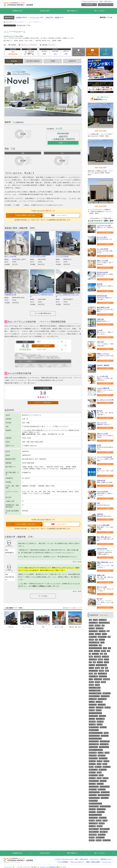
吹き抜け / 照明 (93, 753)
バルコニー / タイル (94, 741)
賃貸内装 (97, 682)
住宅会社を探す (45, 11)
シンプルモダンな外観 (104, 623)
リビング (91, 634)
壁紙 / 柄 (99, 772)
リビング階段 (105, 657)
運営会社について (106, 859)
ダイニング (98, 634)
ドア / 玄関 (92, 628)
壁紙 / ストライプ (93, 775)
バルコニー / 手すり (105, 741)
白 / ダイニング (93, 795)
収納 (100, 645)
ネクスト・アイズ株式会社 (48, 867)
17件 (66, 54)
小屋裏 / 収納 (92, 722)
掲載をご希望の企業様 (93, 862)
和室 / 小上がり (106, 840)
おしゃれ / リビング (105, 787)
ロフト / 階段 (92, 724)
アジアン (91, 668)
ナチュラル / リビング (94, 792)
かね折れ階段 (97, 657)
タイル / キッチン (93, 818)
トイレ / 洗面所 (93, 699)
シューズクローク (93, 716)
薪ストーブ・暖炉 (93, 676)
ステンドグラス (103, 676)
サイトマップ (94, 859)
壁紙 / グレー (98, 767)
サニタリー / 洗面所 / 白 (95, 688)
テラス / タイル (105, 736)
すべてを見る (43, 596)
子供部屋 (91, 640)
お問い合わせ (108, 1)
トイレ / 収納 (99, 702)
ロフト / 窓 (100, 724)
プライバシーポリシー (77, 862)
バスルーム (102, 640)
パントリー (92, 719)
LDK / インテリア (103, 758)
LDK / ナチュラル (93, 758)
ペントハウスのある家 (68, 256)
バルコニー (97, 651)
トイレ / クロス (93, 705)
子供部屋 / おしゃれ (94, 832)
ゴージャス (92, 665)
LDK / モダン (92, 761)
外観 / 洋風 (98, 625)
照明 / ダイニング (93, 801)
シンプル (106, 662)
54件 (44, 54)
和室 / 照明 (92, 837)
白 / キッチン (92, 809)
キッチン (104, 634)
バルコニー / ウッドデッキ (95, 739)
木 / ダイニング (105, 798)
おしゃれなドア (98, 679)
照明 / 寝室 (102, 823)
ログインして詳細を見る (43, 403)
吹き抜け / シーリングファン (96, 750)
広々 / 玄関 (101, 753)
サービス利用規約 (63, 862)
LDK (108, 631)
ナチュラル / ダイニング (104, 795)
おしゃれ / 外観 (103, 620)
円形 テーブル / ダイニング (95, 804)
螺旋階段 (100, 659)
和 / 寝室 (105, 821)
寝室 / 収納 (99, 710)
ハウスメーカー (34, 17)
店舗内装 (91, 682)
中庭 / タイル (103, 727)
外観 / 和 (91, 625)
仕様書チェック (63, 143)
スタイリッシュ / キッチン (95, 815)
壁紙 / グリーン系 (93, 770)
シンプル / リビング (94, 787)
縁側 (101, 654)
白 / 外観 (95, 620)
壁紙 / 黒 (91, 767)
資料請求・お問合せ (92, 54)
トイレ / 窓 (92, 702)
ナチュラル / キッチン (105, 806)
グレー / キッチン (101, 809)
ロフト (105, 648)
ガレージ (106, 659)
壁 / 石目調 (105, 778)
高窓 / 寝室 (100, 826)
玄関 (103, 625)
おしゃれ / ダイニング (94, 798)
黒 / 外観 (97, 685)
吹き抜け (103, 651)
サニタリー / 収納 (105, 696)
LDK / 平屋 (106, 761)
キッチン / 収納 (100, 707)
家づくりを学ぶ (100, 11)
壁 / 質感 (99, 778)
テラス (91, 651)
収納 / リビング (93, 789)
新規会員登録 (89, 4)
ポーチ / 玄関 (102, 631)
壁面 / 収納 (92, 710)
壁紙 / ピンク (92, 772)
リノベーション (107, 862)
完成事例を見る (17, 11)
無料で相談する (72, 11)
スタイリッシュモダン (101, 665)
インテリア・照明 (102, 674)
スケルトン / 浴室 (102, 699)
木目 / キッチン (101, 812)
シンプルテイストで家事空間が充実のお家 (42, 295)
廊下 (102, 668)
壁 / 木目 (101, 775)
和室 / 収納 (99, 840)
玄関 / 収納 (107, 707)
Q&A (101, 1)
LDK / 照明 (100, 761)
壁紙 (95, 674)
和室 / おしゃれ (102, 835)
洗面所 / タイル (106, 693)
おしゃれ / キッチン (94, 806)
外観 (90, 620)
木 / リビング (100, 784)
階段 (105, 654)
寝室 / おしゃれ (103, 818)
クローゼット (102, 716)
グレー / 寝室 (92, 826)
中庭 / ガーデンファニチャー (96, 733)
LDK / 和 (99, 764)
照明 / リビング (102, 789)
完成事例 (19, 17)
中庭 (109, 648)
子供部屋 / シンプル (94, 829)
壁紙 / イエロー (103, 770)
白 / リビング (92, 784)
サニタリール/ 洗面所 (94, 642)
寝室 (109, 637)
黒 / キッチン (92, 812)
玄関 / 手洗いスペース (94, 696)
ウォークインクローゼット (95, 648)
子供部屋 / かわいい (105, 829)
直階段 (91, 657)
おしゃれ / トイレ (93, 645)
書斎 (106, 668)
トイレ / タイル (102, 705)
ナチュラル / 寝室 (93, 823)
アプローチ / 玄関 (93, 631)
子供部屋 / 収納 (104, 832)
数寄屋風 (97, 668)
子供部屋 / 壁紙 (93, 835)
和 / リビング (103, 781)
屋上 (90, 662)
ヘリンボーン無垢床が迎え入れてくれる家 (68, 295)
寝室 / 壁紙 (99, 821)
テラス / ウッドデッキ (94, 736)
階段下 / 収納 (100, 722)
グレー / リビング (105, 792)
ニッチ (91, 679)
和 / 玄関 (107, 753)
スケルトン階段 (93, 659)
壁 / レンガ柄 (92, 778)
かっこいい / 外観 (93, 623)
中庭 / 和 (106, 733)
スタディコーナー (93, 671)
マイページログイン (106, 4)
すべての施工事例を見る (43, 313)
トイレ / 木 (92, 707)
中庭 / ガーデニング (94, 730)
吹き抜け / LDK (102, 756)
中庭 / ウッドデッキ (94, 727)
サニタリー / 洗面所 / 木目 (95, 693)
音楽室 (91, 674)
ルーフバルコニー (93, 747)
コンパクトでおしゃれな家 (42, 256)
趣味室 (107, 671)
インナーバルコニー (104, 747)
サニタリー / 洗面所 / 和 (95, 690)
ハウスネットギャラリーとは (90, 1)
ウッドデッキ (95, 654)
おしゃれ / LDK (93, 756)
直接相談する (106, 54)
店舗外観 (103, 682)
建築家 (57, 17)
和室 (96, 640)
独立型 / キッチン (102, 637)
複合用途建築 (106, 679)
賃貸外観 (91, 685)
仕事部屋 (101, 671)
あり (55, 54)
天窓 (108, 651)
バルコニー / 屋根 (104, 744)
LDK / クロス (92, 764)
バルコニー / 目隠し (94, 744)
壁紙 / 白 (105, 764)
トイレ (102, 642)
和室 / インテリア (100, 837)
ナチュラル (100, 662)
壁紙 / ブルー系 (106, 767)
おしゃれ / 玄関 (100, 628)
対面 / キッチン (93, 637)
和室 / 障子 (92, 840)
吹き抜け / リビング (94, 781)
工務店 (48, 17)
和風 (94, 662)
